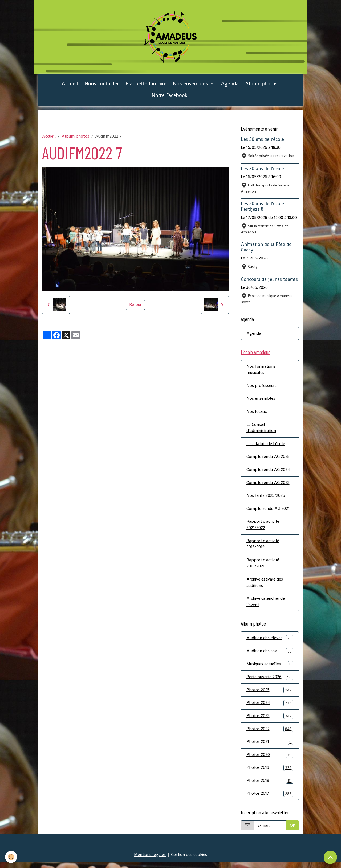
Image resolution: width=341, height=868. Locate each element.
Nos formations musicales (261, 372)
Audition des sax (270, 656)
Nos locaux (257, 414)
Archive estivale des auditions (265, 587)
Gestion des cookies (190, 860)
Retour (135, 306)
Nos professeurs (262, 388)
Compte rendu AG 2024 (268, 473)
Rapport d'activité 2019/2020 (264, 567)
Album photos (261, 85)
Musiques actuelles (270, 669)
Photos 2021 (270, 747)
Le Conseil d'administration (262, 430)
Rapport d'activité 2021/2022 (264, 528)
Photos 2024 (270, 708)
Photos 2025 (270, 695)
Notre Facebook (169, 97)
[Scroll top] (330, 857)
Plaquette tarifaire (146, 85)
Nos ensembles (191, 85)
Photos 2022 (270, 734)
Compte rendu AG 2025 (268, 460)
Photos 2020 (270, 760)
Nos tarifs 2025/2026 (266, 499)
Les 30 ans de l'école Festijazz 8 (262, 208)
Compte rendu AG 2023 (268, 486)
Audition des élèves (270, 643)
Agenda (230, 85)
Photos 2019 (270, 773)
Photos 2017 (270, 800)
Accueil (70, 85)
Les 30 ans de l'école (262, 141)
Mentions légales (149, 860)
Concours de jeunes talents (269, 281)
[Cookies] (11, 857)
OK (293, 831)
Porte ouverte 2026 (270, 682)
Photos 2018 (270, 787)
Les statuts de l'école (266, 447)
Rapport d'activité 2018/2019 (264, 548)
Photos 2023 (270, 721)
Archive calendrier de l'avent (266, 606)
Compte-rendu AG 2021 (268, 512)
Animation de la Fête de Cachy (266, 249)
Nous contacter (102, 85)
